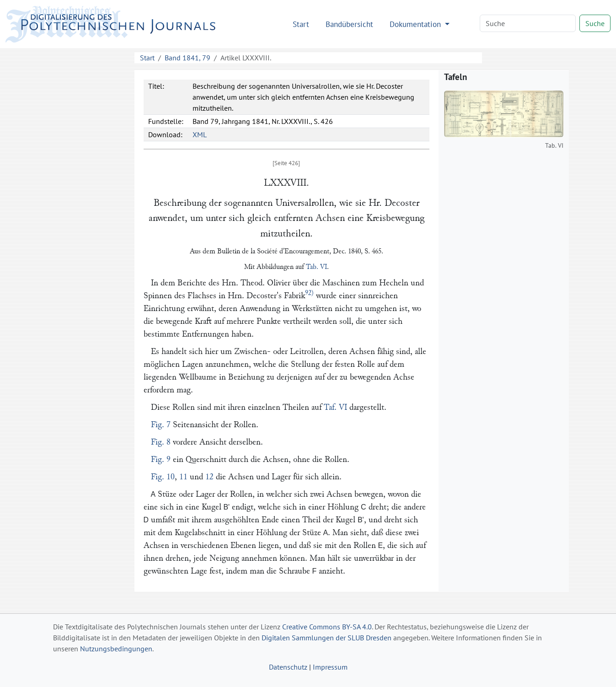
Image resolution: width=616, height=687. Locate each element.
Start (301, 24)
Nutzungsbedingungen (116, 649)
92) (309, 293)
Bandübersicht (349, 24)
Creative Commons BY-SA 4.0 (327, 627)
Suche (595, 23)
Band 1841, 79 (187, 58)
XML (200, 134)
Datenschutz (288, 667)
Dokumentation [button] (416, 24)
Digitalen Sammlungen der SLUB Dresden (327, 638)
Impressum (330, 667)
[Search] (528, 23)
